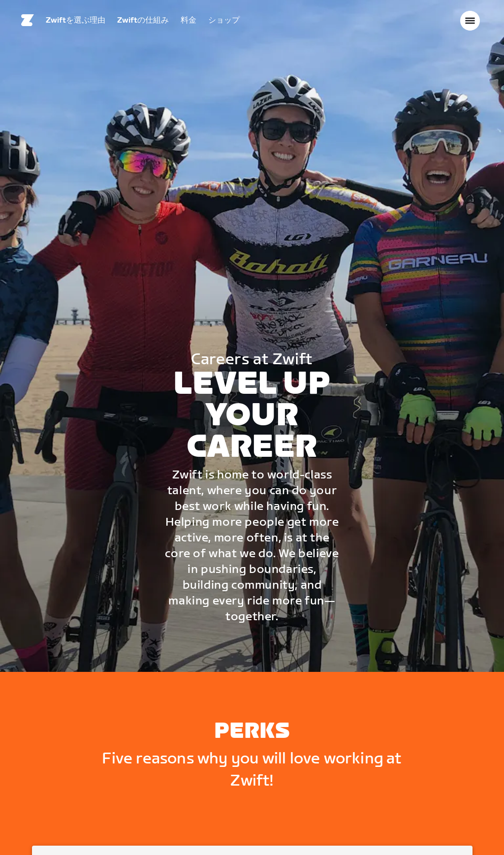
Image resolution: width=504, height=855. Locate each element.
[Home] (28, 22)
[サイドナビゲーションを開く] (470, 22)
